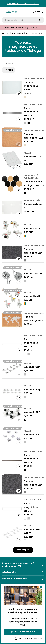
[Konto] (43, 12)
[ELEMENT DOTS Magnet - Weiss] (25, 168)
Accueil (5, 33)
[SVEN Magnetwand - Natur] (25, 97)
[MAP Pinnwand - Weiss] (25, 328)
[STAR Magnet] (12, 436)
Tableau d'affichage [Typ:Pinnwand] (34, 130)
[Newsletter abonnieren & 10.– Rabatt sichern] (23, 565)
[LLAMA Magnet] (12, 298)
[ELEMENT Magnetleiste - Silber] (25, 123)
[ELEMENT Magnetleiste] (12, 113)
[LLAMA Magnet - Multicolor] (25, 303)
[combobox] (23, 20)
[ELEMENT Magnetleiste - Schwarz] (29, 123)
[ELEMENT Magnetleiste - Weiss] (32, 123)
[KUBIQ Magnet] (12, 391)
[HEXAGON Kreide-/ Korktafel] (12, 184)
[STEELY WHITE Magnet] (12, 533)
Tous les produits (20, 33)
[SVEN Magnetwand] (12, 87)
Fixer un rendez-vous (23, 632)
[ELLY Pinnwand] (12, 252)
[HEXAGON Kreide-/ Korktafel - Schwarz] (25, 193)
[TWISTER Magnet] (12, 275)
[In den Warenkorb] (19, 94)
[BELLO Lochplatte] (12, 207)
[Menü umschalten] (3, 12)
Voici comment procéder (28, 639)
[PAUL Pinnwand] (12, 137)
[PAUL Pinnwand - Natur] (25, 145)
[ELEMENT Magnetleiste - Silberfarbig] (29, 354)
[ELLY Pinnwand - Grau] (25, 260)
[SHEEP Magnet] (12, 414)
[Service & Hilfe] (23, 579)
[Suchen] (41, 20)
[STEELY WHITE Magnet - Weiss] (25, 541)
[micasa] (12, 12)
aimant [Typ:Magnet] (28, 153)
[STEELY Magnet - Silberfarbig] (25, 374)
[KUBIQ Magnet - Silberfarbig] (25, 397)
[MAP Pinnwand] (12, 320)
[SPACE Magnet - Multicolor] (25, 236)
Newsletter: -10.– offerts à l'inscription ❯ (23, 3)
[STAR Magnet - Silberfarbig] (25, 442)
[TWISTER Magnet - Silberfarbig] (25, 281)
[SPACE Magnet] (12, 230)
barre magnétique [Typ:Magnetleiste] (33, 104)
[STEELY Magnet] (12, 368)
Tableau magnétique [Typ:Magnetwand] (34, 79)
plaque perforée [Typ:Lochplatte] (32, 200)
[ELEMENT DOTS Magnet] (12, 160)
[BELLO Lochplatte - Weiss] (25, 215)
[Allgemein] (23, 572)
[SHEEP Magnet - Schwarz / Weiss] (25, 420)
